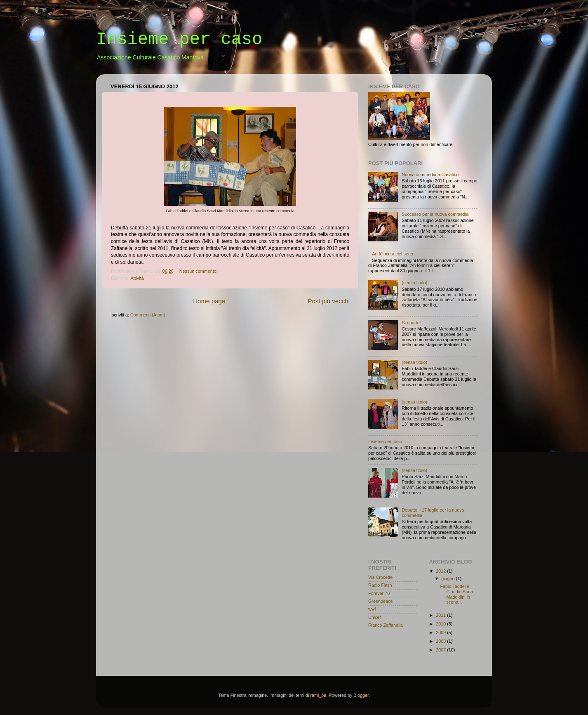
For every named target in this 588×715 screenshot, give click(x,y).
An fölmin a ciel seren (393, 254)
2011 (441, 615)
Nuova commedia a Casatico (430, 175)
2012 (441, 571)
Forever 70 (379, 593)
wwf (372, 609)
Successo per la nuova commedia (435, 214)
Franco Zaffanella (386, 625)
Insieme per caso (385, 441)
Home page (209, 301)
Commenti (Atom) (148, 315)
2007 (441, 650)
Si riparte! (411, 323)
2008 (441, 641)
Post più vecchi (329, 301)
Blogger (361, 695)
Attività (137, 278)
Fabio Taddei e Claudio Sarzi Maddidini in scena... (456, 594)
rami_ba (318, 695)
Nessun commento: (199, 271)
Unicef (375, 617)
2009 (441, 632)
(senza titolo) (414, 283)
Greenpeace (380, 601)
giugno (448, 578)
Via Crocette (380, 577)
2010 (441, 624)
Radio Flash (380, 585)
